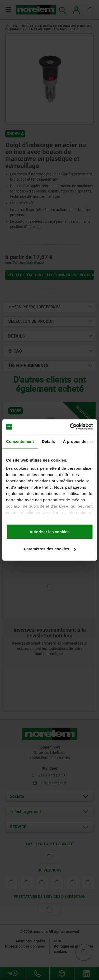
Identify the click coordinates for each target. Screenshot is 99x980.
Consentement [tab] (20, 441)
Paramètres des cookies (50, 549)
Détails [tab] (48, 441)
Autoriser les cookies (50, 531)
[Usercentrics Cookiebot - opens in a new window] (70, 427)
